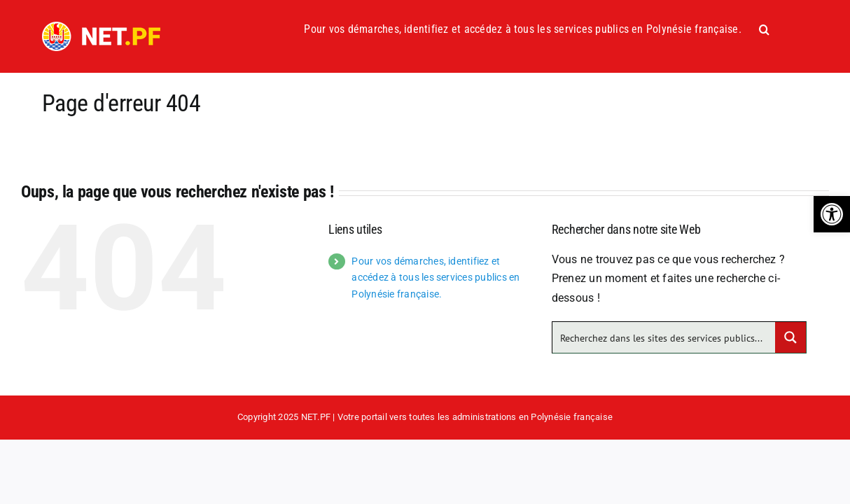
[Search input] (665, 337)
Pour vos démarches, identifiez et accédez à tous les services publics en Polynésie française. (436, 278)
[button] (832, 214)
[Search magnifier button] (790, 337)
